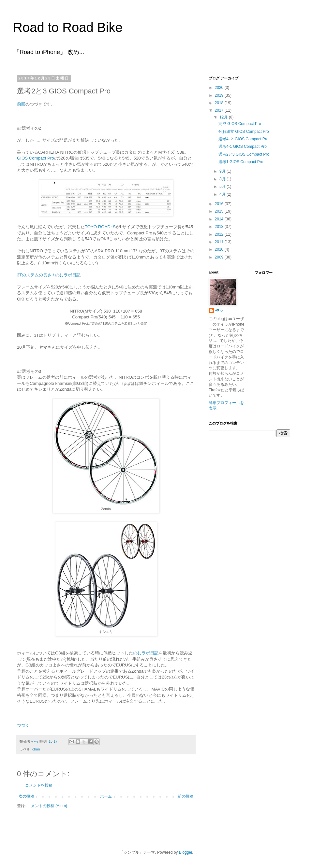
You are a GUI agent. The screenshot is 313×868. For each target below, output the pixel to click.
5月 (223, 187)
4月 (223, 194)
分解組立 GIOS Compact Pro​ (244, 132)
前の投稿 (186, 796)
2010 (220, 249)
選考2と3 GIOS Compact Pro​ (244, 154)
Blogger (186, 852)
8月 (223, 179)
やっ (219, 310)
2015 (220, 211)
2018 (220, 103)
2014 (220, 219)
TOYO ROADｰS (100, 227)
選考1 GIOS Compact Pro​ (241, 162)
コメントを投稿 (39, 785)
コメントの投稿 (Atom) (47, 806)
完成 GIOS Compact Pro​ (240, 124)
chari (36, 749)
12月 (224, 117)
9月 (223, 171)
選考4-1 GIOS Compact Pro (243, 147)
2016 (220, 204)
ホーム (106, 796)
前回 (21, 104)
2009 (220, 257)
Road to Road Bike (68, 27)
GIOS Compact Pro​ (36, 158)
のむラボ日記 (146, 653)
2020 (220, 88)
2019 (220, 95)
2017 (220, 110)
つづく (23, 725)
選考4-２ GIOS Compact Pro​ (243, 139)
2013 (220, 227)
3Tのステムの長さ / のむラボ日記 (49, 275)
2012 (220, 234)
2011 (220, 242)
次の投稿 (26, 796)
